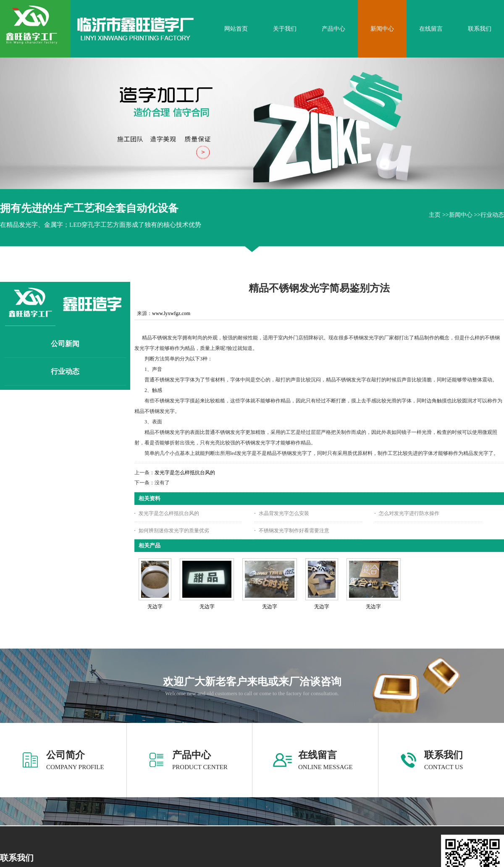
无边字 (155, 607)
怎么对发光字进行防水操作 (409, 513)
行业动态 (492, 215)
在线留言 (318, 755)
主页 (435, 215)
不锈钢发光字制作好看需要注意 (294, 531)
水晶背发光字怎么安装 (284, 513)
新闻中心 (461, 215)
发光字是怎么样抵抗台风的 (185, 473)
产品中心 (192, 755)
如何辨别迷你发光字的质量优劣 (174, 531)
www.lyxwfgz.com (171, 313)
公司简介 (66, 755)
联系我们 (444, 755)
